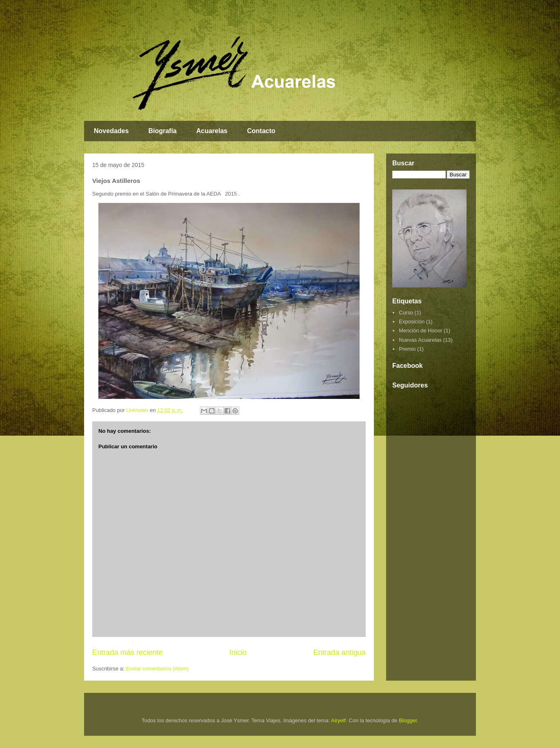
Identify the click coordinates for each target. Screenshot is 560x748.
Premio (407, 349)
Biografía (162, 131)
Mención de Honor (420, 331)
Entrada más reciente (128, 652)
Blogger (408, 720)
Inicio (238, 652)
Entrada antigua (340, 652)
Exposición (412, 322)
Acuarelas (212, 131)
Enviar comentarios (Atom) (157, 669)
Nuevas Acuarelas (420, 340)
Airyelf (338, 720)
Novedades (111, 131)
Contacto (261, 131)
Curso (406, 313)
